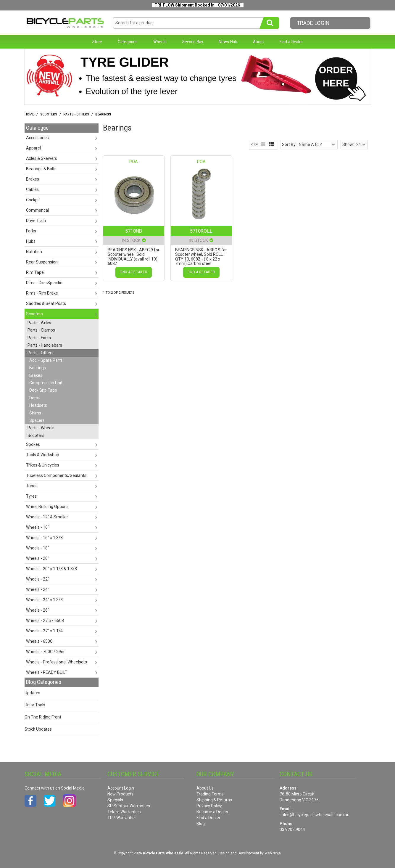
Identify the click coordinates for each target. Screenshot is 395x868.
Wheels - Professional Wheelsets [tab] (57, 662)
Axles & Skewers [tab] (42, 158)
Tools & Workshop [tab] (43, 455)
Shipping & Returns (214, 800)
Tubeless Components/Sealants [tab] (56, 475)
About (258, 42)
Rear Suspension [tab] (42, 262)
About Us (205, 788)
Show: (348, 144)
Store (97, 42)
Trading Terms (210, 794)
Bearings (38, 368)
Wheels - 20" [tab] (38, 558)
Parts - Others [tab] (41, 353)
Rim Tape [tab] (35, 272)
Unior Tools (35, 705)
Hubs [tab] (31, 241)
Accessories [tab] (37, 138)
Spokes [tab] (33, 444)
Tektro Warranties (124, 812)
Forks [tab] (31, 231)
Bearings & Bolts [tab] (41, 169)
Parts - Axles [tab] (39, 323)
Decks (35, 398)
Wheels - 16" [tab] (38, 527)
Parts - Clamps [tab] (41, 330)
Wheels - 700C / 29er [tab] (45, 652)
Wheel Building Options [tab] (47, 507)
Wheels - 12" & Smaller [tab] (47, 517)
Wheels (160, 42)
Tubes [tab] (32, 486)
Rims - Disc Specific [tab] (44, 283)
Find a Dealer (291, 42)
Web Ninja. (273, 853)
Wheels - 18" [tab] (38, 548)
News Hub (228, 42)
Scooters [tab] (34, 314)
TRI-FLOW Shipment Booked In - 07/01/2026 (197, 5)
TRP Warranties (122, 818)
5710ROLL (201, 231)
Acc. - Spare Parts (46, 360)
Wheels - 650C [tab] (39, 641)
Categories (128, 42)
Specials (115, 800)
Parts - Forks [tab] (39, 338)
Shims (35, 413)
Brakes (36, 375)
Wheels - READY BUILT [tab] (47, 672)
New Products (120, 794)
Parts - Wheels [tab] (41, 428)
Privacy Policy (209, 806)
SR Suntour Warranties (129, 806)
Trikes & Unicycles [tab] (43, 465)
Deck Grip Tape (43, 390)
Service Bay (193, 42)
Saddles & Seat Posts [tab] (46, 303)
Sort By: (289, 144)
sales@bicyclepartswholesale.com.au (315, 815)
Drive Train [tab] (36, 221)
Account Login (121, 788)
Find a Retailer (134, 272)
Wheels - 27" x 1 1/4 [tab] (44, 631)
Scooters (49, 114)
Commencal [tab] (37, 210)
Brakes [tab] (33, 179)
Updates (32, 693)
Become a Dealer (212, 812)
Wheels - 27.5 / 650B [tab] (45, 621)
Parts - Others (76, 114)
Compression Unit (46, 383)
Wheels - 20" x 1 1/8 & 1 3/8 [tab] (51, 569)
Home (29, 114)
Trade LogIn (313, 23)
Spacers (37, 420)
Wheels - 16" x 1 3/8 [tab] (44, 538)
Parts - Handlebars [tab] (45, 345)
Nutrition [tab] (34, 252)
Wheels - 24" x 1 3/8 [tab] (44, 600)
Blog (201, 824)
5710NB (134, 231)
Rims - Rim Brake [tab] (42, 293)
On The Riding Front (43, 717)
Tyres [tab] (31, 496)
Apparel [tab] (33, 148)
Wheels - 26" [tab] (38, 610)
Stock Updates (38, 729)
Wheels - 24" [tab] (38, 589)
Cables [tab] (32, 189)
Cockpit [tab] (33, 200)
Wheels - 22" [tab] (38, 579)
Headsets (38, 405)
